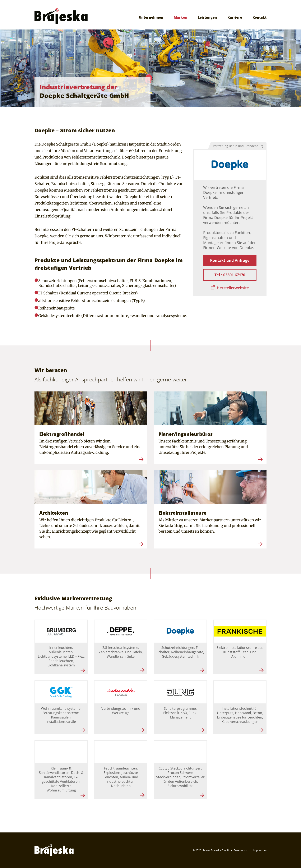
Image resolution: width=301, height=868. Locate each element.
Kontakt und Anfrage (230, 260)
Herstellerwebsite (233, 288)
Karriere (235, 17)
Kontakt (260, 17)
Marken (180, 17)
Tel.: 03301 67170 (230, 275)
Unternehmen (151, 17)
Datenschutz (241, 850)
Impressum (260, 850)
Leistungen (207, 17)
